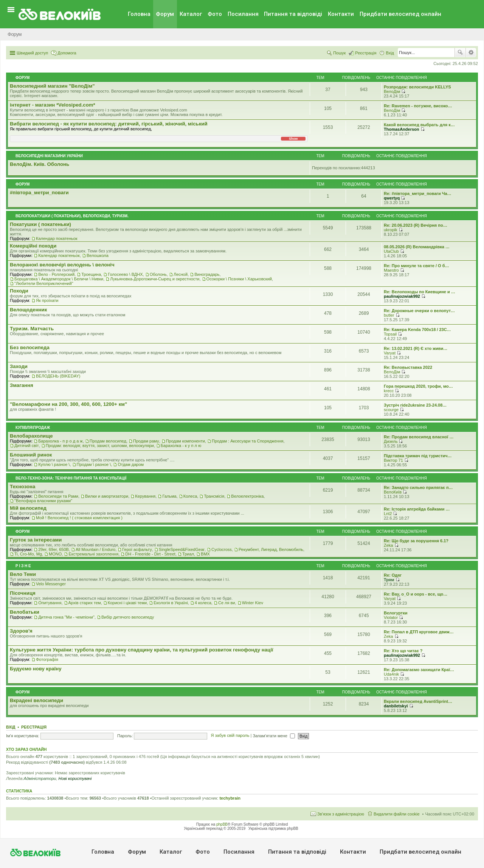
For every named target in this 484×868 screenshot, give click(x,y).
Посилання (243, 14)
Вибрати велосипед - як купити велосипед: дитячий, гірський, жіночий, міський (109, 124)
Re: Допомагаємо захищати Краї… (419, 670)
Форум (165, 14)
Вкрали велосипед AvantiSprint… (418, 701)
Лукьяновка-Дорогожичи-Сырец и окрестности (155, 279)
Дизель (391, 441)
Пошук (460, 53)
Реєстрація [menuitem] (366, 53)
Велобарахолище (31, 436)
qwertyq (392, 198)
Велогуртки (396, 613)
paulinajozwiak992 (402, 296)
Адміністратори (40, 778)
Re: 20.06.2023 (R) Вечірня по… (416, 225)
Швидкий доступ (32, 53)
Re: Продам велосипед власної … (419, 437)
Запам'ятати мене (274, 736)
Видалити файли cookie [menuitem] (397, 814)
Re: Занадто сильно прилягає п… (418, 487)
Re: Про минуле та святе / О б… (417, 266)
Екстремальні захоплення (93, 554)
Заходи (19, 366)
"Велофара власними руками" (43, 501)
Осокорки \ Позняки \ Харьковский (239, 279)
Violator (391, 617)
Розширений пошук (471, 53)
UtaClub (391, 251)
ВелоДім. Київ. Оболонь (40, 164)
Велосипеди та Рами (58, 496)
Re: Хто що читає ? (403, 651)
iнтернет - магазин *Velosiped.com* (53, 105)
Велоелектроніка (247, 496)
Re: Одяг (393, 575)
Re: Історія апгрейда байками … (417, 509)
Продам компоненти (185, 441)
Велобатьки (25, 612)
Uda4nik (391, 674)
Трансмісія (214, 496)
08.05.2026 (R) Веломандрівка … (417, 247)
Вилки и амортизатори (107, 496)
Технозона (22, 487)
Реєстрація (34, 727)
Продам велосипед (108, 441)
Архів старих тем (85, 603)
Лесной (181, 274)
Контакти (341, 14)
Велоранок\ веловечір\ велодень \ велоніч (62, 265)
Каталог (191, 14)
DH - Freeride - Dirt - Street (150, 554)
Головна (139, 14)
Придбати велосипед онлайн (400, 14)
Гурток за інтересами (36, 540)
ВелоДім (392, 91)
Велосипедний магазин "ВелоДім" (52, 86)
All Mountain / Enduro (95, 549)
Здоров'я (21, 631)
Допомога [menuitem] (67, 53)
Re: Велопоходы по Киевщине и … (420, 292)
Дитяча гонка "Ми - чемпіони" (66, 617)
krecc (389, 391)
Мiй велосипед (28, 508)
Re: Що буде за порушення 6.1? (416, 541)
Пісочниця (23, 593)
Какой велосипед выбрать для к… (419, 125)
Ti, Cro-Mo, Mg (28, 554)
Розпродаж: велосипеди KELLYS (417, 87)
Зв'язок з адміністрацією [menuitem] (341, 814)
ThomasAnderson (402, 129)
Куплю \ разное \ (54, 464)
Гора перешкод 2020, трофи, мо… (418, 386)
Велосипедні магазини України (49, 156)
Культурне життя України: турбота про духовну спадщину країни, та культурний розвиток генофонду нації (142, 650)
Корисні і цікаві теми (127, 603)
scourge (391, 410)
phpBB (222, 824)
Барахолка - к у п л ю (181, 446)
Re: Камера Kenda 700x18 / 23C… (417, 330)
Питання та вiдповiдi (293, 14)
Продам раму (146, 441)
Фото (215, 14)
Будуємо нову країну (36, 669)
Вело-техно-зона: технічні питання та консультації (71, 478)
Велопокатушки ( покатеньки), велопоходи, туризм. (72, 216)
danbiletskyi (396, 706)
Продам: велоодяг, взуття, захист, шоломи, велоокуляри (100, 446)
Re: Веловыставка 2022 (408, 367)
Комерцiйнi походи (33, 246)
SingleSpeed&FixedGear (182, 549)
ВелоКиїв (393, 492)
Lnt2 (388, 514)
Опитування (50, 603)
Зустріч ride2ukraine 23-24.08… (415, 405)
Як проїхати (47, 300)
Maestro (391, 270)
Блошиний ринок (31, 455)
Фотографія (47, 659)
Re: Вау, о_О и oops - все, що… (416, 594)
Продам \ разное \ (94, 464)
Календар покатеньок (57, 238)
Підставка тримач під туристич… (418, 456)
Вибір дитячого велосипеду (128, 617)
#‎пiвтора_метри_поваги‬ (39, 193)
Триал (188, 554)
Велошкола (98, 255)
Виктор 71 (393, 460)
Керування (145, 496)
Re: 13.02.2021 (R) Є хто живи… (416, 348)
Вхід (11, 727)
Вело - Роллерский (56, 274)
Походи (19, 291)
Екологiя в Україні (171, 603)
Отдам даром (131, 464)
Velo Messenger (51, 584)
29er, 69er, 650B (54, 549)
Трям (389, 580)
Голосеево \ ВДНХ (125, 274)
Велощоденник (28, 310)
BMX (205, 554)
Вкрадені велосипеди (36, 700)
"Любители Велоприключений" (44, 283)
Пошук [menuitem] (339, 53)
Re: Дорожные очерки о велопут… (419, 311)
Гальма (169, 496)
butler (389, 315)
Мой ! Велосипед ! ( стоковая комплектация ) (79, 518)
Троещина (91, 274)
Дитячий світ (27, 446)
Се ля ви (227, 603)
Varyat (390, 353)
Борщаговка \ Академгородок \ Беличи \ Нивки (59, 279)
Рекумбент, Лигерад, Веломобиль (271, 549)
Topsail (390, 334)
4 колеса (203, 603)
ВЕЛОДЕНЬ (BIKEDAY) (58, 376)
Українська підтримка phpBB (273, 829)
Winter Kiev (253, 603)
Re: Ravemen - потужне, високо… (418, 106)
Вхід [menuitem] (390, 53)
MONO (55, 554)
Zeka (388, 545)
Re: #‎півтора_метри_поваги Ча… (418, 193)
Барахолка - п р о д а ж (60, 441)
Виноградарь (207, 274)
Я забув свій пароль (230, 736)
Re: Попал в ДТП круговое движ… (419, 632)
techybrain (230, 798)
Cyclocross (222, 549)
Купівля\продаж (33, 428)
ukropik (390, 230)
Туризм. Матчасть (32, 329)
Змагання (22, 385)
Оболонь (158, 274)
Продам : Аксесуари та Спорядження (247, 441)
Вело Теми (23, 574)
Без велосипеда (30, 347)
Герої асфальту (137, 549)
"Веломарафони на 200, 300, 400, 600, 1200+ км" (68, 404)
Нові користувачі (75, 778)
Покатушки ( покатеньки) (40, 224)
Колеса (190, 496)
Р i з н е (23, 566)
